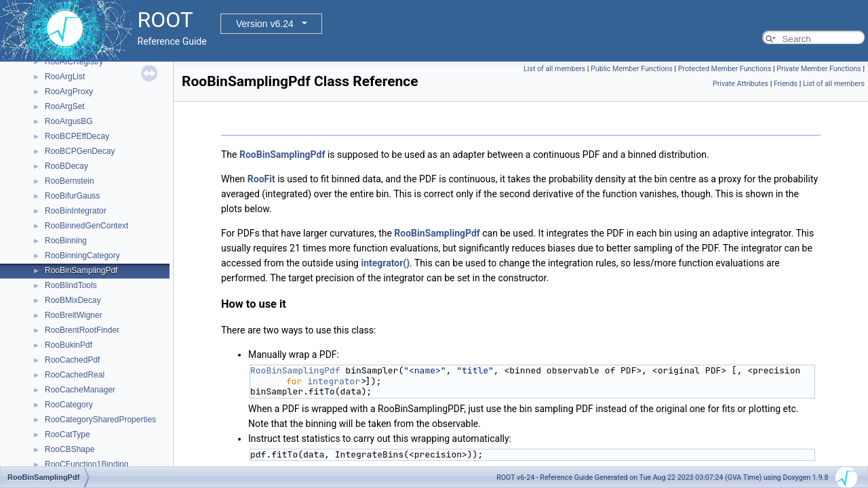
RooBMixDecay (73, 300)
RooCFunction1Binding (86, 464)
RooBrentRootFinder (82, 330)
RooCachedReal (75, 375)
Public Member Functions (632, 69)
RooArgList (65, 77)
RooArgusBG (69, 121)
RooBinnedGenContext (86, 226)
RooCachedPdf (72, 360)
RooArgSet (65, 106)
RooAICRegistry (74, 62)
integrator (334, 381)
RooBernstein (70, 181)
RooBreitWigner (74, 315)
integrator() (385, 263)
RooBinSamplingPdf (81, 270)
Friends (786, 84)
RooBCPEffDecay (77, 136)
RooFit (261, 179)
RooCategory (69, 405)
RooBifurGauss (72, 196)
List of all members (554, 69)
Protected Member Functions (725, 69)
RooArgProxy (69, 91)
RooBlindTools (71, 285)
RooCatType (67, 434)
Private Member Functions (818, 69)
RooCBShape (70, 449)
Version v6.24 (265, 24)
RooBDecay (66, 166)
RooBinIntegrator (76, 211)
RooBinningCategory (82, 256)
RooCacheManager (80, 390)
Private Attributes (741, 84)
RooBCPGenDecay (80, 151)
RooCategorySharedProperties (100, 420)
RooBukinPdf (68, 345)
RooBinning (66, 241)
